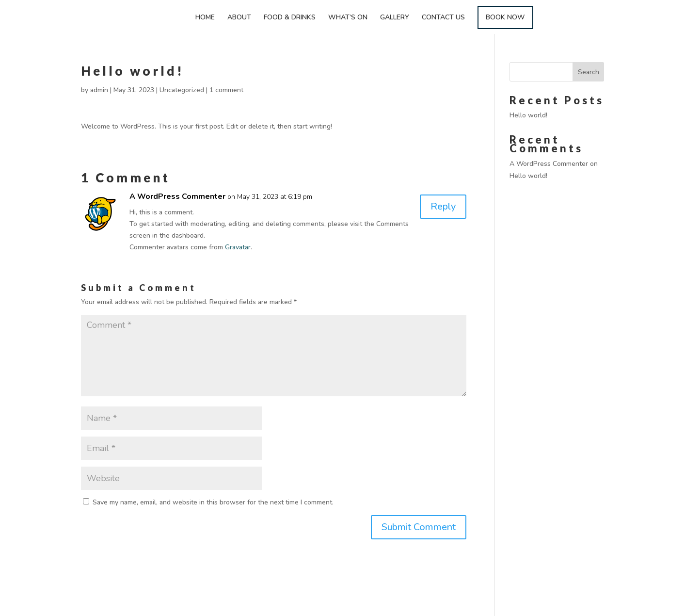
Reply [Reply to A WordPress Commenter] (443, 206)
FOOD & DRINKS (290, 18)
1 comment (226, 90)
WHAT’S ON (348, 18)
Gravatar (238, 247)
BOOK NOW (505, 17)
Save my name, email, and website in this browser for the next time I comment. (213, 502)
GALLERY (395, 18)
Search (589, 72)
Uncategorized (182, 90)
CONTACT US (443, 18)
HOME (205, 18)
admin (99, 90)
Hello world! (528, 115)
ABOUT (239, 18)
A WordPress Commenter (177, 196)
